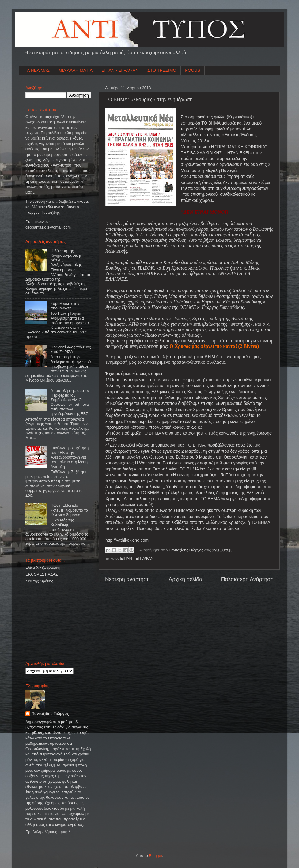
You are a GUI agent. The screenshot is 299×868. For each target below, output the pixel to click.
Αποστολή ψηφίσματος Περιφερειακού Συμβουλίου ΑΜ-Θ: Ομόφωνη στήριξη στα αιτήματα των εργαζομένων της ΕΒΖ (70, 402)
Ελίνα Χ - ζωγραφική (43, 567)
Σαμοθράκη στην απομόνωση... (65, 306)
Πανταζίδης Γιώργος (187, 550)
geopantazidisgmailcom (48, 227)
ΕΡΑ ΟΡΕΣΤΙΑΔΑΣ (42, 574)
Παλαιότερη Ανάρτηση (247, 579)
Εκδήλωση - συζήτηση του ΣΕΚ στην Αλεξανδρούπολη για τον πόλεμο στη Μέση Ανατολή (70, 457)
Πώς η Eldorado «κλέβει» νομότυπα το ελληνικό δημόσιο (69, 510)
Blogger (155, 856)
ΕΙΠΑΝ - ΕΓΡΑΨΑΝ (120, 70)
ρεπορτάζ (204, 463)
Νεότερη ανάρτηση (127, 579)
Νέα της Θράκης (39, 581)
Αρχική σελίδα (185, 579)
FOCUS (193, 70)
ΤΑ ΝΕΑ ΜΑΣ (37, 70)
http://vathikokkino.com (127, 540)
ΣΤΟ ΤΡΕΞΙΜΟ (162, 70)
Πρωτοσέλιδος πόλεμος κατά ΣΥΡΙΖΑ (71, 350)
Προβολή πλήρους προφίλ (48, 832)
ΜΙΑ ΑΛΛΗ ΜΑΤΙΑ (76, 70)
